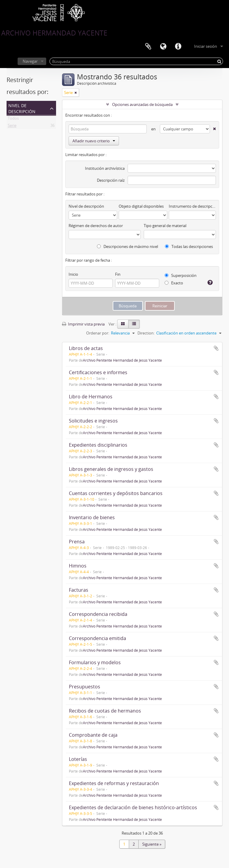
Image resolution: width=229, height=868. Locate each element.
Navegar (30, 61)
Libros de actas (86, 348)
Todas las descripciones (189, 246)
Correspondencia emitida (98, 638)
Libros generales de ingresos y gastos (111, 469)
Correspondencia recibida (98, 614)
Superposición (181, 275)
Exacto (174, 283)
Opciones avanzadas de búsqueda (142, 104)
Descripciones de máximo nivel (127, 246)
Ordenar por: (98, 333)
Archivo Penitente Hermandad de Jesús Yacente (122, 360)
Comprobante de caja (93, 735)
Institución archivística (105, 168)
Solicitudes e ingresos (93, 421)
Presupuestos (85, 687)
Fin (118, 274)
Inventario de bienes (92, 517)
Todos (13, 119)
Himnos (78, 566)
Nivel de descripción (22, 108)
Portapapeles (148, 47)
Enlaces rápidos (178, 47)
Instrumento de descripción (192, 206)
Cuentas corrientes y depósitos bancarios (116, 493)
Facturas (79, 590)
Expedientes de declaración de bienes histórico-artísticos (133, 807)
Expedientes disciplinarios (98, 445)
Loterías (78, 759)
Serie (12, 127)
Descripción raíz (111, 180)
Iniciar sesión (206, 46)
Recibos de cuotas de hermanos (105, 711)
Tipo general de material (165, 226)
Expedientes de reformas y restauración (114, 783)
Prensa (77, 542)
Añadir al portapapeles (216, 348)
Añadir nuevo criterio (94, 141)
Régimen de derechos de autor (96, 226)
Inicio (73, 274)
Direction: (146, 333)
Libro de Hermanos (91, 397)
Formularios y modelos (95, 662)
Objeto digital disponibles (141, 206)
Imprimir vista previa (83, 324)
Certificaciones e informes (98, 372)
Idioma (163, 47)
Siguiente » (152, 844)
